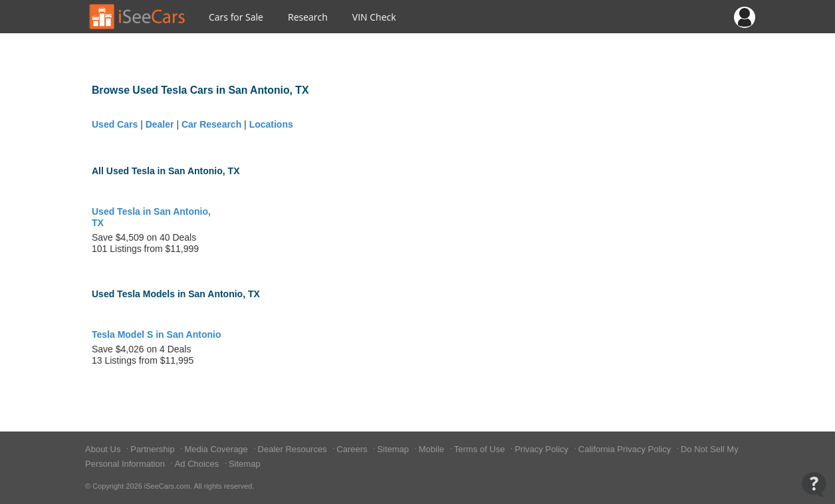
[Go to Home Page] (138, 17)
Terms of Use (481, 449)
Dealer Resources (294, 449)
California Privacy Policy (626, 449)
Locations (271, 124)
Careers (353, 449)
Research (308, 17)
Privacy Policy (543, 449)
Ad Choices (198, 464)
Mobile (433, 449)
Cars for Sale (236, 17)
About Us (104, 449)
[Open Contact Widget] (814, 484)
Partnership (154, 449)
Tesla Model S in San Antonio (156, 334)
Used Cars (115, 124)
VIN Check (374, 17)
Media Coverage (217, 449)
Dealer (160, 124)
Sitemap (394, 449)
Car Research (211, 124)
